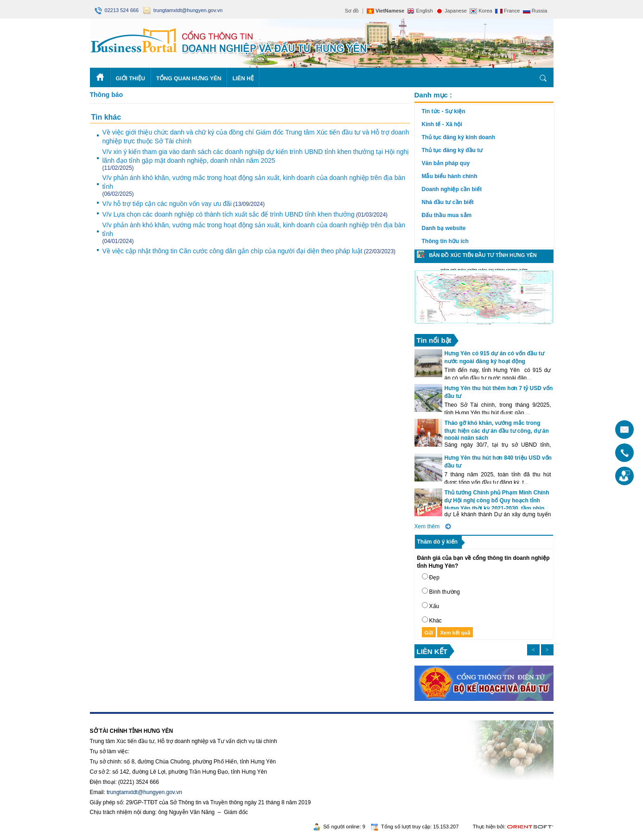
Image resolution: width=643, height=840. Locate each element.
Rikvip (146, 717)
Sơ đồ (352, 11)
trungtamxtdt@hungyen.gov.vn (183, 10)
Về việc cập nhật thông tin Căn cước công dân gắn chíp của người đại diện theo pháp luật (232, 251)
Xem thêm (427, 526)
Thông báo (107, 95)
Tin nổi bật (434, 340)
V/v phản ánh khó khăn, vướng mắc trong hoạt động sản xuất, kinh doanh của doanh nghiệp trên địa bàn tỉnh (254, 182)
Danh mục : (433, 95)
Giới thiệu (131, 78)
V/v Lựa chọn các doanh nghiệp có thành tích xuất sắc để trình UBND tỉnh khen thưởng (229, 214)
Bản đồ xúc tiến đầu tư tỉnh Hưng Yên (483, 255)
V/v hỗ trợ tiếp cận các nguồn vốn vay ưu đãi (167, 204)
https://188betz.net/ (114, 717)
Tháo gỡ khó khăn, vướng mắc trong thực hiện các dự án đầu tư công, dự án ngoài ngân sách (497, 430)
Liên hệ (243, 78)
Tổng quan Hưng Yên (189, 78)
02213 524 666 (118, 10)
